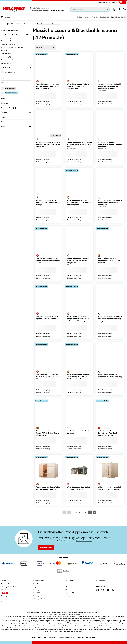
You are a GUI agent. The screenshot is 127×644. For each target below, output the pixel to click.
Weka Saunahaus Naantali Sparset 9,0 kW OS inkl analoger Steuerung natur (79, 203)
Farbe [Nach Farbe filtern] (16, 117)
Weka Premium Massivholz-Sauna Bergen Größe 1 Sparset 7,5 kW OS (109, 261)
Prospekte (95, 18)
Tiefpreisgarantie (6, 596)
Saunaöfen (6, 57)
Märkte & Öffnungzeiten (40, 593)
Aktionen (87, 18)
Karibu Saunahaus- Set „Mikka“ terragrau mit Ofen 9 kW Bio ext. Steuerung (48, 145)
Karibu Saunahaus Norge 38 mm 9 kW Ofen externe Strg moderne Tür (79, 145)
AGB (66, 587)
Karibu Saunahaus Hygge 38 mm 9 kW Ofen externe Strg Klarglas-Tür (78, 261)
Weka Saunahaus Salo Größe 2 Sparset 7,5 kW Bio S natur (48, 318)
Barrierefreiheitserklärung (66, 637)
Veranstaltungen (6, 599)
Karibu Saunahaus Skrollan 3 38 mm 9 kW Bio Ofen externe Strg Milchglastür (110, 319)
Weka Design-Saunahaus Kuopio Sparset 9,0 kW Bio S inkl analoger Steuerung (78, 319)
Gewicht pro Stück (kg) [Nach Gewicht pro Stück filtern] (16, 108)
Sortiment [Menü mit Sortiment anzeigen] (6, 17)
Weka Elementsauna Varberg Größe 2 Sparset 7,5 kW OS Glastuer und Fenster (78, 377)
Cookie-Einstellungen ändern (86, 637)
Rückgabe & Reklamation (72, 593)
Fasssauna (5, 51)
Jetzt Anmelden (46, 548)
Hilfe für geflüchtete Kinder (9, 587)
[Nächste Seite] (90, 512)
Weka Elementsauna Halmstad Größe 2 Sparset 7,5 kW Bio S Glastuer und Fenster (48, 86)
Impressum (52, 637)
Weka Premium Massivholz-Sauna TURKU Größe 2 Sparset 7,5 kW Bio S (48, 433)
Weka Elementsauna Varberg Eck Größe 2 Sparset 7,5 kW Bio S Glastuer (49, 377)
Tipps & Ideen (115, 18)
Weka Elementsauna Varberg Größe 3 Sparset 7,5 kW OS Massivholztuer (78, 86)
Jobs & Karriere (113, 2)
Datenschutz (42, 637)
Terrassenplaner (37, 590)
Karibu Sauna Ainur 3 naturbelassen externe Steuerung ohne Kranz (110, 145)
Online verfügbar (10, 72)
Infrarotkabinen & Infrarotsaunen (12, 47)
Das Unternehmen (6, 584)
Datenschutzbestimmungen (84, 541)
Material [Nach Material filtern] (16, 127)
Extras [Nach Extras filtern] (16, 99)
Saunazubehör (7, 63)
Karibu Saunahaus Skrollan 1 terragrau (78, 432)
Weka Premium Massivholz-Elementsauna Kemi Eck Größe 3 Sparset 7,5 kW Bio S (110, 433)
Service (124, 18)
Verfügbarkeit (16, 68)
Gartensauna (6, 54)
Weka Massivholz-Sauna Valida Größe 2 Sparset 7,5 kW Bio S (48, 488)
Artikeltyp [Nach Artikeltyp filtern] (16, 113)
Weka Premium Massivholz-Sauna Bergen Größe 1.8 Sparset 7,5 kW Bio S (48, 261)
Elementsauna (7, 38)
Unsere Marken (102, 2)
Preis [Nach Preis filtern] (16, 78)
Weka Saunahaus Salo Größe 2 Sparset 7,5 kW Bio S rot (79, 488)
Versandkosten (58, 612)
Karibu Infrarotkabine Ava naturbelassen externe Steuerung (110, 376)
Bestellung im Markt (39, 596)
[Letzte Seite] (94, 512)
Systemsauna (7, 41)
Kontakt (67, 584)
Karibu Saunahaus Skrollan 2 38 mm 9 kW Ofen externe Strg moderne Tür (110, 203)
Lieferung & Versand (70, 596)
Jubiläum (80, 18)
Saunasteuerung (7, 60)
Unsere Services (37, 584)
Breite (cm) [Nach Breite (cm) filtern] (16, 103)
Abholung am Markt (39, 599)
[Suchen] (107, 9)
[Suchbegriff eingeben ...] (90, 9)
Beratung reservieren (57, 10)
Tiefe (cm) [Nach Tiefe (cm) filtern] (16, 122)
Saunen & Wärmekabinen (10, 30)
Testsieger (4, 602)
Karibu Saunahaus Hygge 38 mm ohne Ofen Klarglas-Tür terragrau (47, 203)
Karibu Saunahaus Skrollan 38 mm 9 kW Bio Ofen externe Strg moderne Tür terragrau (109, 86)
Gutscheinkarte (105, 18)
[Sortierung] (46, 47)
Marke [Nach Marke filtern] (16, 83)
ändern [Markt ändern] (48, 8)
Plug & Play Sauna (8, 44)
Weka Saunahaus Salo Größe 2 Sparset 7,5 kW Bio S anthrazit (109, 488)
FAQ (66, 590)
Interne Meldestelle (6, 605)
